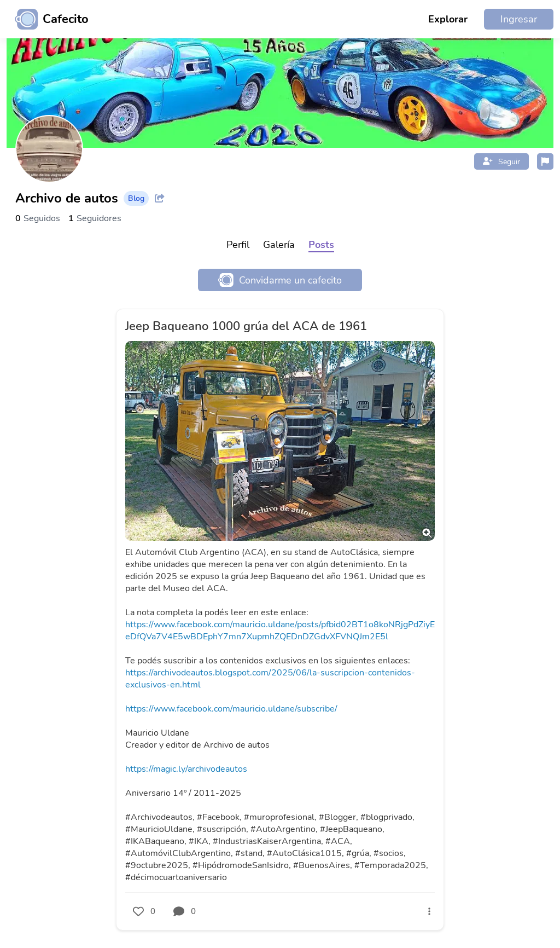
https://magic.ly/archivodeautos (186, 769)
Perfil (238, 245)
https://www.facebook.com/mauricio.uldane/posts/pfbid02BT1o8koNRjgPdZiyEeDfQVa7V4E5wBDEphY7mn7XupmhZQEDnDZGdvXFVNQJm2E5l (280, 631)
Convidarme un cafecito (280, 280)
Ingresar (519, 19)
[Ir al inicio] (48, 19)
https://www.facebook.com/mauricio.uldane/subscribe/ (231, 709)
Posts (321, 245)
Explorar (448, 19)
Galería (279, 245)
